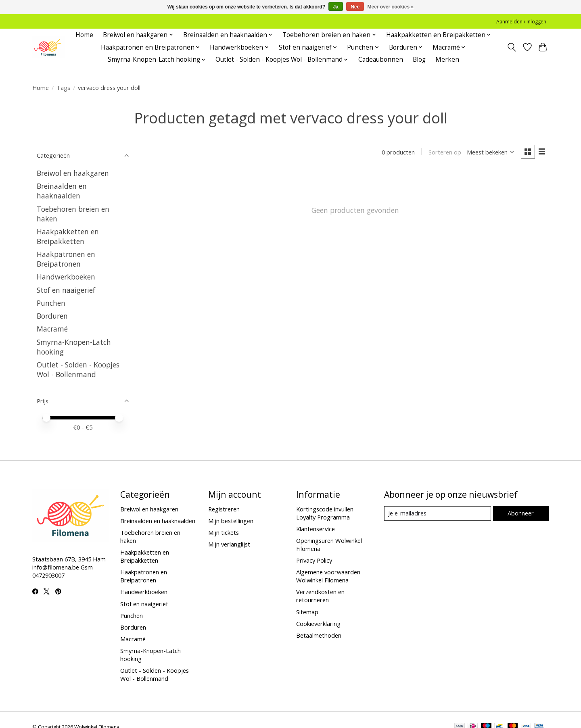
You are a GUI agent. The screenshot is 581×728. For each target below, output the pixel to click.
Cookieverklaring (318, 624)
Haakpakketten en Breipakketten (68, 236)
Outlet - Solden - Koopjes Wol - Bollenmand (78, 369)
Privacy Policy (314, 560)
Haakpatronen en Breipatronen (66, 259)
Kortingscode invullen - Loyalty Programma (327, 513)
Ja (335, 7)
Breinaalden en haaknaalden (62, 191)
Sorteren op (445, 152)
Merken (447, 59)
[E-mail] (438, 513)
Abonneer (521, 513)
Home (84, 35)
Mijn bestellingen (231, 521)
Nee (355, 7)
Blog (419, 59)
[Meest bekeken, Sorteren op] (491, 152)
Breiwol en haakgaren (73, 173)
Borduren (52, 316)
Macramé (52, 329)
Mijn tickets (224, 532)
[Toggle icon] (512, 47)
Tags (63, 88)
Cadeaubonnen (381, 59)
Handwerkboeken (66, 277)
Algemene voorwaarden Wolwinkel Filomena (328, 576)
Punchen (51, 303)
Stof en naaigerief (66, 290)
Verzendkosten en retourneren (320, 596)
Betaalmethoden (319, 635)
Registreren (224, 509)
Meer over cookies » (391, 7)
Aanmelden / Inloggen (521, 22)
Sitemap (307, 612)
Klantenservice (316, 529)
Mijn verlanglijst (229, 544)
